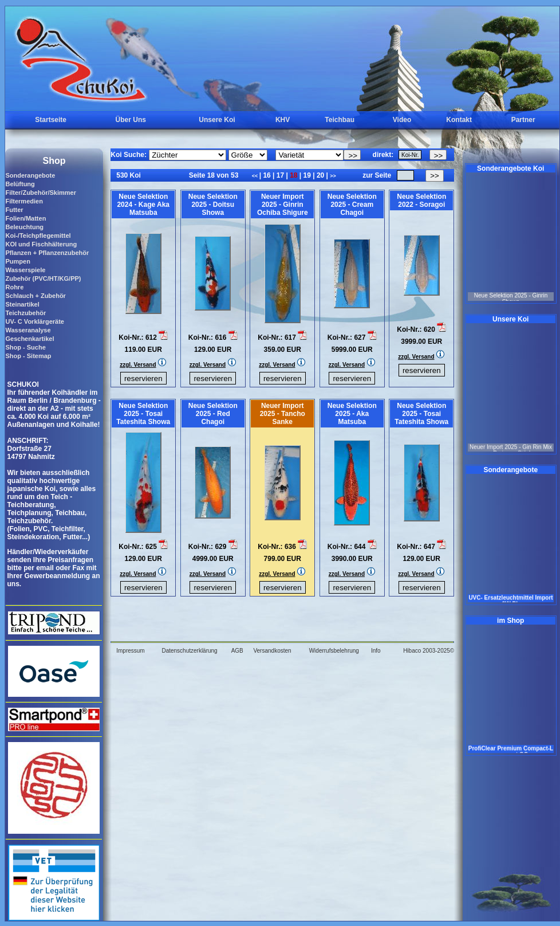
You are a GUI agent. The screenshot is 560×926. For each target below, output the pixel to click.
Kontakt (459, 120)
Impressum (130, 651)
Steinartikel (22, 304)
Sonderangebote (30, 175)
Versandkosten (272, 651)
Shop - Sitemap (28, 356)
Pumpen (17, 261)
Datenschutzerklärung (189, 651)
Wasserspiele (25, 270)
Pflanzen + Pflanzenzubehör (47, 253)
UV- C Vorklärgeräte (35, 321)
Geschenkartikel (29, 339)
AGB (237, 651)
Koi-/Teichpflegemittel (38, 236)
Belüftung (20, 184)
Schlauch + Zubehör (35, 296)
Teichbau (340, 120)
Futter (14, 210)
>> (333, 176)
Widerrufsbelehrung (334, 651)
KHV (283, 120)
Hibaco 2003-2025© (429, 651)
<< (256, 176)
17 (280, 175)
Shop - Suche (25, 347)
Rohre (14, 287)
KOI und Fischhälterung (41, 244)
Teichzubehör (25, 313)
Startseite (51, 120)
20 (321, 175)
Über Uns (131, 120)
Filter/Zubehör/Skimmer (40, 193)
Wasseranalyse (28, 330)
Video (402, 120)
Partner (523, 120)
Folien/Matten (25, 218)
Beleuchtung (24, 227)
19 (307, 175)
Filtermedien (24, 201)
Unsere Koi (217, 120)
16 (267, 175)
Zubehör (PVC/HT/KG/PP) (43, 278)
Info (376, 651)
